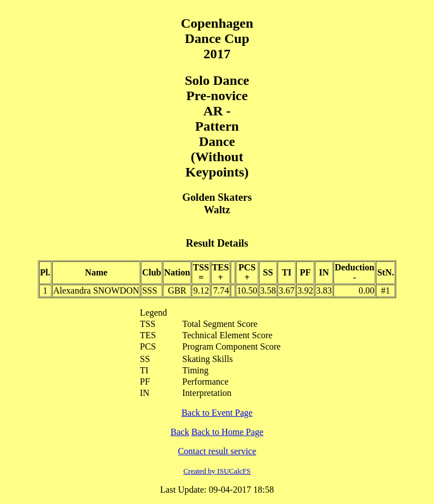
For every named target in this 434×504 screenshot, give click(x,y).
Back (180, 432)
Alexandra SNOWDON (96, 290)
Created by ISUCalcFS (217, 471)
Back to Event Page (217, 413)
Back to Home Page (228, 432)
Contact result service (217, 451)
